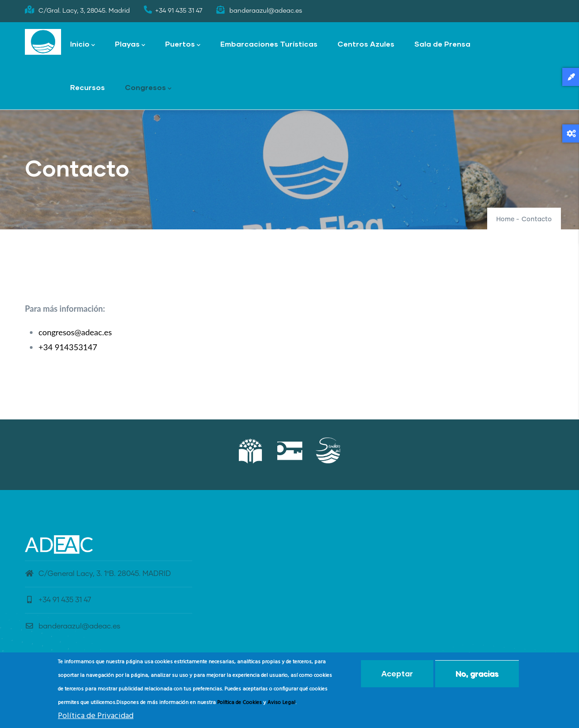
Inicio (83, 45)
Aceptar (397, 674)
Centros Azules (366, 44)
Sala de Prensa (442, 44)
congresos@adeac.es (75, 332)
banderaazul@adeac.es (73, 626)
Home (505, 219)
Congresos (148, 88)
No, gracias (477, 674)
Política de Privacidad (96, 716)
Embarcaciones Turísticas (269, 44)
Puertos (183, 45)
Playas (130, 45)
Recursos (88, 87)
